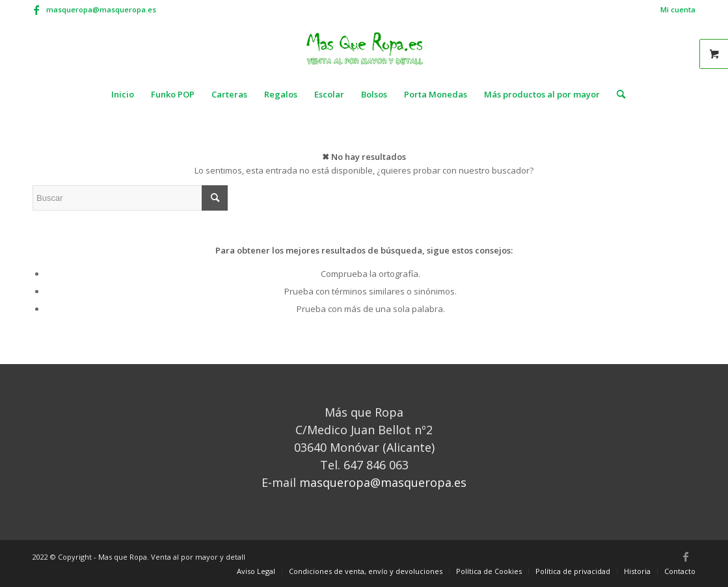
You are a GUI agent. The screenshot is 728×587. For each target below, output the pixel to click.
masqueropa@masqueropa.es (101, 9)
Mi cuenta (678, 9)
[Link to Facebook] (36, 10)
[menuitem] (675, 10)
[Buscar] (617, 94)
